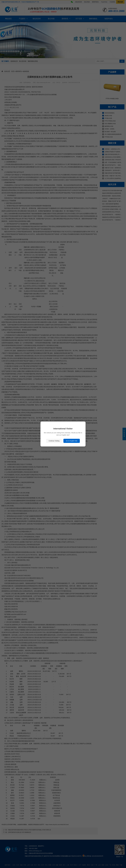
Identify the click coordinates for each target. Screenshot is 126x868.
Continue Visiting (54, 441)
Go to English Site (72, 441)
